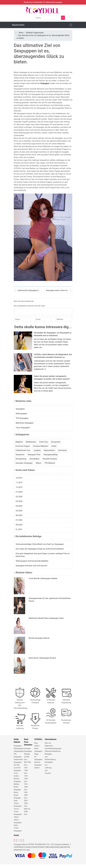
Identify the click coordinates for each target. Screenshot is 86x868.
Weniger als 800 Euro (27, 757)
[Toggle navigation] (71, 25)
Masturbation (49, 450)
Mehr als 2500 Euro (27, 812)
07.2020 (19, 520)
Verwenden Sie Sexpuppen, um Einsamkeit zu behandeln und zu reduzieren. (53, 334)
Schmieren (62, 450)
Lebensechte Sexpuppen (18, 761)
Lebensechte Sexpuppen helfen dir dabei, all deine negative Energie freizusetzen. (29, 290)
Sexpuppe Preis (34, 455)
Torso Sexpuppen (23, 428)
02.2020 (19, 497)
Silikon (39, 463)
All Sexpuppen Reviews (38, 759)
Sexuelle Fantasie (50, 459)
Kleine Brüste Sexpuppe (17, 795)
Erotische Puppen (23, 446)
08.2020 (19, 525)
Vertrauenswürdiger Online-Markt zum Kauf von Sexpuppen (40, 544)
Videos (37, 746)
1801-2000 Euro (26, 795)
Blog (36, 743)
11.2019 (19, 483)
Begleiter (19, 442)
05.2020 (19, 511)
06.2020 (19, 515)
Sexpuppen (45, 83)
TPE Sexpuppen (22, 418)
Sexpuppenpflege (51, 455)
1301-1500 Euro (26, 779)
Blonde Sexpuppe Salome (39, 638)
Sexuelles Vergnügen (24, 463)
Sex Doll (17, 765)
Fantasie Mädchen (41, 446)
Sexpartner (20, 455)
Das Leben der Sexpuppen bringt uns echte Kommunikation (40, 549)
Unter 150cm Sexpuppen (18, 803)
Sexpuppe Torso (17, 772)
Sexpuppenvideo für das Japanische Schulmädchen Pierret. (50, 600)
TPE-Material (50, 463)
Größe (54, 446)
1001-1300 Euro (26, 770)
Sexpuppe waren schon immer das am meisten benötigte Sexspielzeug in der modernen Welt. (59, 290)
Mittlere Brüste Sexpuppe (17, 787)
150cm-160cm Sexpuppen (18, 820)
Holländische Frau (23, 450)
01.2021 (19, 529)
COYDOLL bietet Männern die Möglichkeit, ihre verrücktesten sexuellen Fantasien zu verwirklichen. (53, 356)
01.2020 (19, 492)
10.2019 (19, 478)
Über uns (48, 743)
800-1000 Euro (27, 764)
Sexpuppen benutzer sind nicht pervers (32, 566)
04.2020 (19, 506)
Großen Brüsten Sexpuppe (17, 779)
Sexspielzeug (21, 459)
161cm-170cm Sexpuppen (18, 812)
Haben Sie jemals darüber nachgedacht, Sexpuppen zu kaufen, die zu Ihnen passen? (52, 378)
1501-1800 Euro (26, 787)
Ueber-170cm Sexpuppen (18, 828)
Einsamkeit (56, 442)
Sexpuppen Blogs (38, 753)
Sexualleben (34, 459)
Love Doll (17, 768)
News (21, 33)
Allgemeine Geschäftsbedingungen (53, 747)
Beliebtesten (31, 442)
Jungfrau (37, 450)
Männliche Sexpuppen (25, 423)
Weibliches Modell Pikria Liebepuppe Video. (46, 618)
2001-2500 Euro (26, 803)
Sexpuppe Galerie (38, 766)
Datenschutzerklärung (53, 751)
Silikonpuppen (21, 414)
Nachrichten (18, 25)
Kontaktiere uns (49, 764)
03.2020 (19, 501)
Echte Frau (44, 442)
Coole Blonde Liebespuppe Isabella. (43, 578)
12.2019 (19, 487)
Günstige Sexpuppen (28, 750)
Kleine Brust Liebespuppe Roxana (42, 658)
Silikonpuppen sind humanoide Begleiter (32, 561)
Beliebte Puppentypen (35, 33)
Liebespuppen (19, 751)
